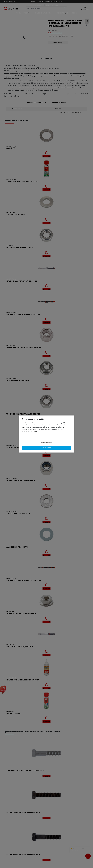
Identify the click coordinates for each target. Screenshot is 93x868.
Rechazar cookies (47, 442)
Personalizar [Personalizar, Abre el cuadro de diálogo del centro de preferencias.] (46, 437)
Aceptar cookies (46, 448)
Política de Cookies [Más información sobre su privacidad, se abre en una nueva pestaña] (32, 432)
